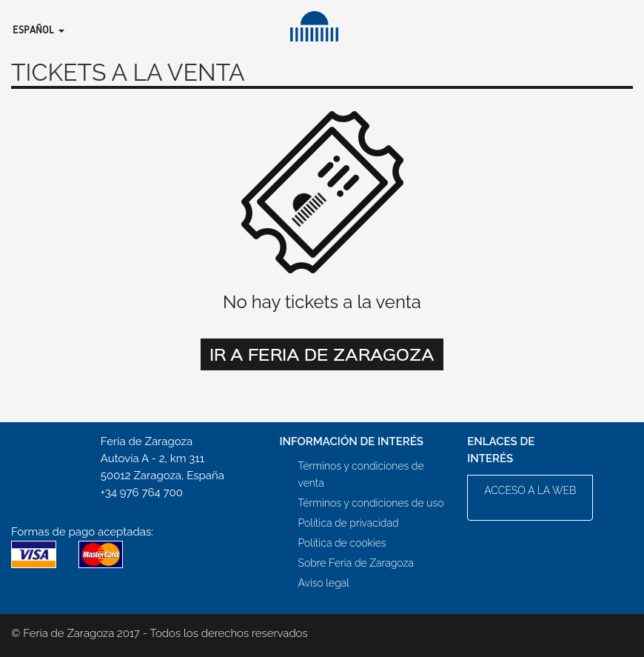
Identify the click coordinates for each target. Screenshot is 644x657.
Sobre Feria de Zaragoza (356, 563)
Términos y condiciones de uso (371, 503)
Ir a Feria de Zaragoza (322, 354)
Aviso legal (324, 583)
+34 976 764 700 (142, 493)
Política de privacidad (349, 523)
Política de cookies (342, 543)
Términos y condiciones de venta (361, 474)
